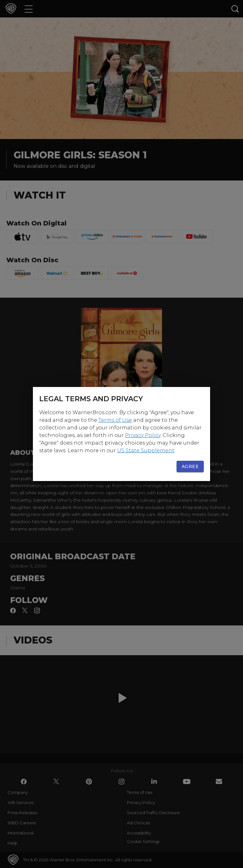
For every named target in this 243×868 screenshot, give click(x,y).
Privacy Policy (143, 435)
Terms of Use (115, 420)
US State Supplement (146, 450)
